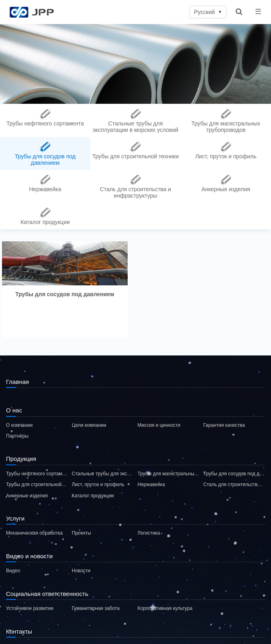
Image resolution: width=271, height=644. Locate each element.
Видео (13, 571)
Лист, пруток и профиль (98, 485)
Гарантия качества (224, 425)
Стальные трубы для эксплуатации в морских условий (103, 474)
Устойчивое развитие (30, 608)
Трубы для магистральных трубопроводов (169, 474)
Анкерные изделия (27, 496)
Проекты (82, 533)
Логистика (149, 533)
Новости (81, 571)
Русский (208, 12)
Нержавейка (152, 485)
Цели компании (89, 425)
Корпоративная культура (165, 608)
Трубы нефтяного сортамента (37, 474)
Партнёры (17, 436)
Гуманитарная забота (96, 608)
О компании (19, 425)
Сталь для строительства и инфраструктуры (234, 485)
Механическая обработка (34, 533)
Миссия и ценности (159, 425)
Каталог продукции (93, 496)
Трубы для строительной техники (37, 485)
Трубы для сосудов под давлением (234, 474)
